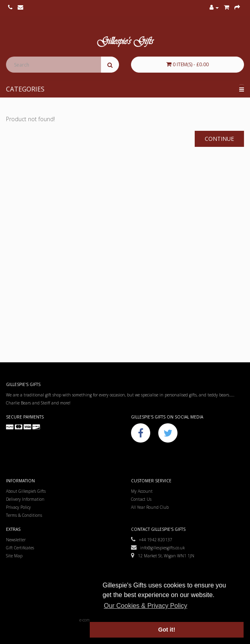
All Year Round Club (150, 507)
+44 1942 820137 (152, 540)
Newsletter (16, 540)
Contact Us (141, 499)
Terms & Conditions (24, 515)
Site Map (14, 556)
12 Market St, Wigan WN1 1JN (163, 556)
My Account (142, 491)
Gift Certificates (20, 548)
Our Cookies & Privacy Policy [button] (145, 606)
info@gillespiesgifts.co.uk (158, 548)
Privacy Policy (18, 507)
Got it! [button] (167, 630)
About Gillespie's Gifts (26, 491)
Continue (219, 139)
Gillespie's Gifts (125, 42)
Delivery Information (25, 499)
